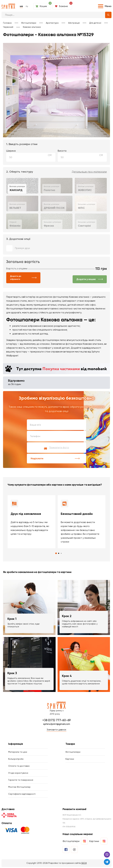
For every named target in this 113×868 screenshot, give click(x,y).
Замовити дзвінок (56, 730)
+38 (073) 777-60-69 (56, 720)
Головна (7, 23)
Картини (70, 759)
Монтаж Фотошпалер (19, 788)
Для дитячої (95, 23)
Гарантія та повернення (21, 781)
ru (27, 6)
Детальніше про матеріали (89, 172)
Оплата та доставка (19, 767)
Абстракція (74, 23)
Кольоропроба (16, 759)
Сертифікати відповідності (22, 795)
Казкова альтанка (32, 27)
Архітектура (52, 23)
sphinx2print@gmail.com (57, 724)
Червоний (8, 27)
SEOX (84, 864)
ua (21, 6)
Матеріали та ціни (18, 752)
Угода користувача (18, 774)
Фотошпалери (29, 23)
